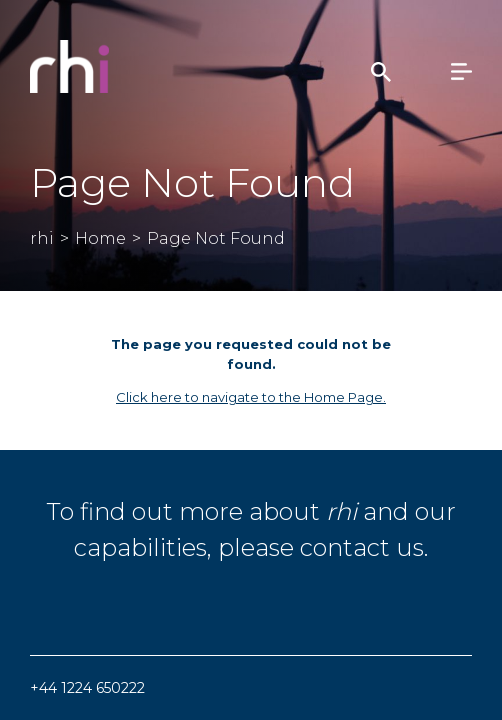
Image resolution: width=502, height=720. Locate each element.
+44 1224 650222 (87, 688)
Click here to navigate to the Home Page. (251, 397)
